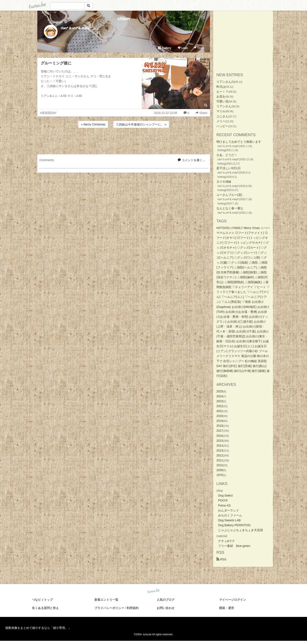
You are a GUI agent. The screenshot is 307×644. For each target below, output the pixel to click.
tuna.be (153, 591)
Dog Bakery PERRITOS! (234, 525)
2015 (220, 441)
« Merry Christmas (93, 124)
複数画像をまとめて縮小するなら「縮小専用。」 (38, 628)
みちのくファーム (230, 515)
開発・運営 (227, 608)
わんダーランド (229, 510)
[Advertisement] (124, 140)
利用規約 (133, 608)
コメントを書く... (191, 160)
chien (124, 19)
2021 (220, 411)
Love (183, 48)
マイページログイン (233, 600)
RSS (221, 559)
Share (199, 48)
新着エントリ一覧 (106, 600)
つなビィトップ (42, 600)
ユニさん (222, 116)
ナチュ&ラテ (227, 541)
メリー (221, 121)
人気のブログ (166, 600)
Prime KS (224, 506)
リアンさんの (225, 82)
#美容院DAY (48, 113)
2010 (220, 465)
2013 (220, 450)
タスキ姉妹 (224, 182)
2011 (220, 460)
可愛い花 (222, 101)
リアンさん (224, 106)
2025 (220, 391)
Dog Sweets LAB (229, 520)
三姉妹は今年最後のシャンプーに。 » (141, 124)
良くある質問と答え (45, 608)
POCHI (223, 500)
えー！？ (222, 92)
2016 (220, 436)
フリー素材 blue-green (234, 546)
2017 (220, 431)
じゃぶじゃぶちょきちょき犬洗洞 (240, 530)
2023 (220, 401)
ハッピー (222, 126)
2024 (220, 396)
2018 (220, 426)
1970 (220, 475)
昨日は (221, 87)
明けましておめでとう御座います (239, 142)
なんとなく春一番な (230, 208)
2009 (220, 470)
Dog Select (225, 495)
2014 (220, 446)
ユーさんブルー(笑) (229, 195)
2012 (220, 455)
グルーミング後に (56, 63)
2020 (220, 416)
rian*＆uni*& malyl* (76, 28)
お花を (221, 96)
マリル (221, 111)
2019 (220, 421)
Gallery (165, 48)
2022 (220, 406)
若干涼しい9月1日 (229, 168)
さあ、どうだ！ (227, 155)
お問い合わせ (166, 608)
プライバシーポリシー (109, 608)
